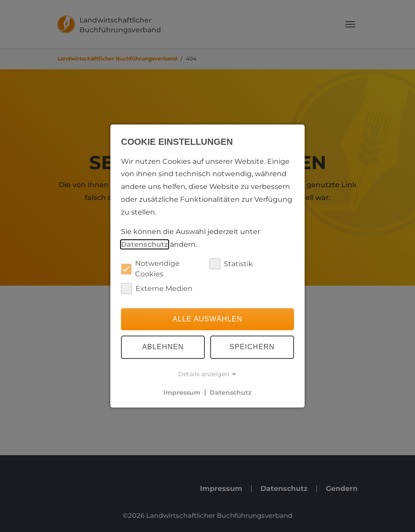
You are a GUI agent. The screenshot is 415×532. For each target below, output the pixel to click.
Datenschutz (145, 244)
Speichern (252, 347)
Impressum (182, 392)
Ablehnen (163, 347)
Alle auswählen (207, 319)
